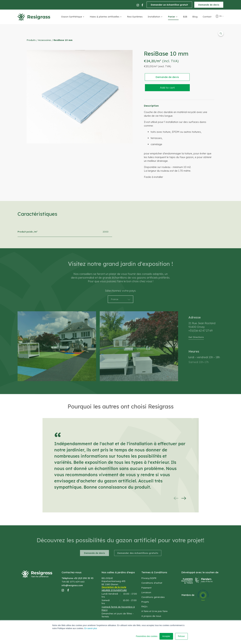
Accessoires (45, 40)
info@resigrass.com (72, 585)
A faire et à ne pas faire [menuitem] (154, 611)
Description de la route (114, 587)
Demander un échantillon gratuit (169, 5)
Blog (195, 17)
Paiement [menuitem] (146, 588)
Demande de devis (209, 5)
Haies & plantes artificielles (105, 17)
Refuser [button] (181, 636)
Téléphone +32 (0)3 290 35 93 (77, 578)
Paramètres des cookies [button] (147, 636)
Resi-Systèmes (135, 17)
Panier (172, 17)
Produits (31, 40)
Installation (154, 17)
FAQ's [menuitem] (144, 606)
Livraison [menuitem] (146, 592)
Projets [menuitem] (145, 602)
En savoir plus (91, 628)
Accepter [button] (166, 636)
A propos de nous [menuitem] (151, 616)
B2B (185, 17)
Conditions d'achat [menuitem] (152, 583)
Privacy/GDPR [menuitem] (149, 578)
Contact (207, 17)
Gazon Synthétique (72, 17)
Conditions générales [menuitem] (153, 597)
